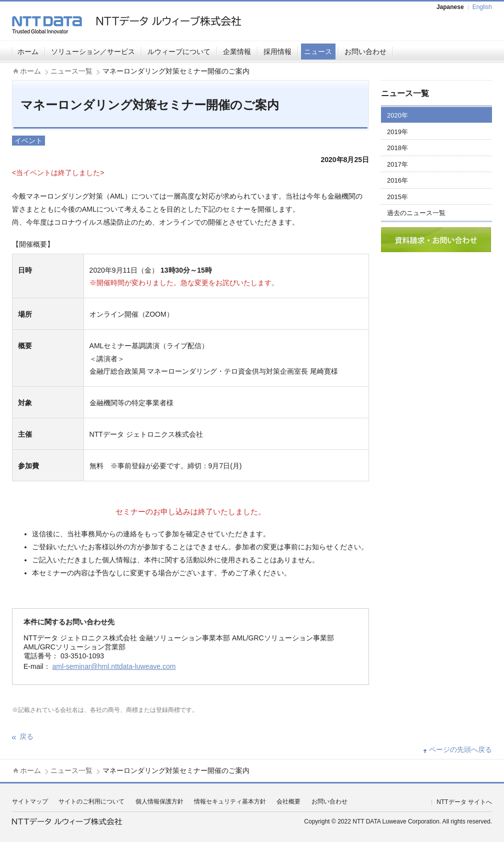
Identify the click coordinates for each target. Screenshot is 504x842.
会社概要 (288, 801)
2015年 (397, 197)
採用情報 (277, 52)
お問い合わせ (365, 52)
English (482, 7)
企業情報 (237, 52)
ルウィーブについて (179, 52)
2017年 (397, 164)
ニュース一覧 (71, 71)
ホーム (28, 52)
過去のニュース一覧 (416, 213)
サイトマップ (30, 801)
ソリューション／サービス (93, 52)
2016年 (397, 180)
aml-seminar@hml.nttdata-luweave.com (114, 666)
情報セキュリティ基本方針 (230, 801)
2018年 (397, 148)
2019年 (397, 132)
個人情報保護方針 (159, 801)
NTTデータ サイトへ (464, 802)
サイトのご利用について (91, 801)
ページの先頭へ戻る (460, 749)
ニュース (318, 52)
